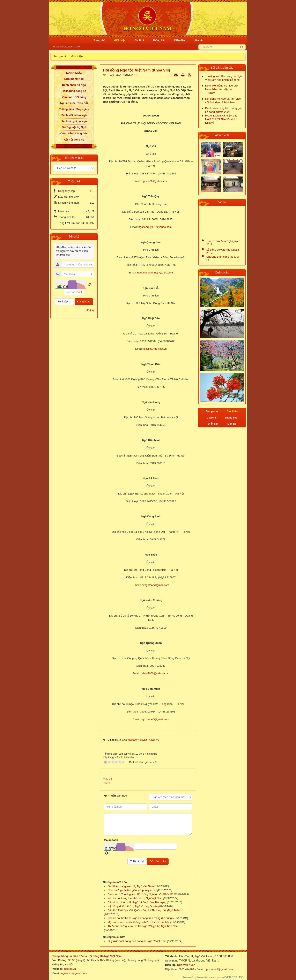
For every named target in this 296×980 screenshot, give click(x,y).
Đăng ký (89, 310)
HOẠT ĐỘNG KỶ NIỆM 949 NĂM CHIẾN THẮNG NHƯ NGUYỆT (221, 119)
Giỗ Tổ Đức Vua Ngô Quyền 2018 (223, 243)
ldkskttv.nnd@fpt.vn (155, 349)
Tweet (107, 783)
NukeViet (203, 977)
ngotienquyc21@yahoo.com (155, 227)
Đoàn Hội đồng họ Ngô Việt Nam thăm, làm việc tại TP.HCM (222, 89)
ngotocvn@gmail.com (74, 973)
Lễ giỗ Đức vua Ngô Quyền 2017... (223, 251)
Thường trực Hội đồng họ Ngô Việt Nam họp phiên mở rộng (223, 78)
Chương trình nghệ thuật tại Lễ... (223, 259)
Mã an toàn (111, 840)
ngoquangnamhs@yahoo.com (155, 273)
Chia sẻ (108, 779)
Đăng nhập (84, 301)
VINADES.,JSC (234, 977)
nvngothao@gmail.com (155, 585)
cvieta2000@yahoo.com (155, 673)
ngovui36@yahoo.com (155, 181)
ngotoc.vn (70, 969)
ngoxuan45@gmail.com (155, 719)
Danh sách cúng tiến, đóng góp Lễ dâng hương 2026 (224, 110)
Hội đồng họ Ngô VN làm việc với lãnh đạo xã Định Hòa (223, 101)
